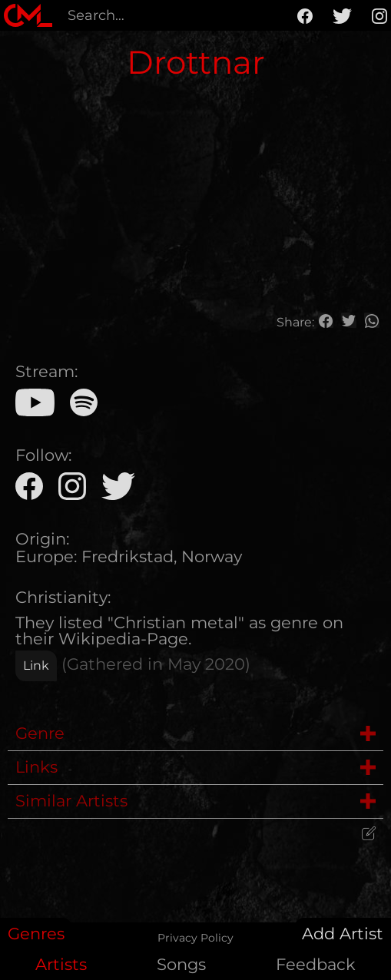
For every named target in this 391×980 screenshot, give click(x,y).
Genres (36, 934)
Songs (181, 964)
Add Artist (343, 934)
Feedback (316, 964)
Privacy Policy (195, 938)
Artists (61, 964)
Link (36, 665)
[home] (28, 15)
